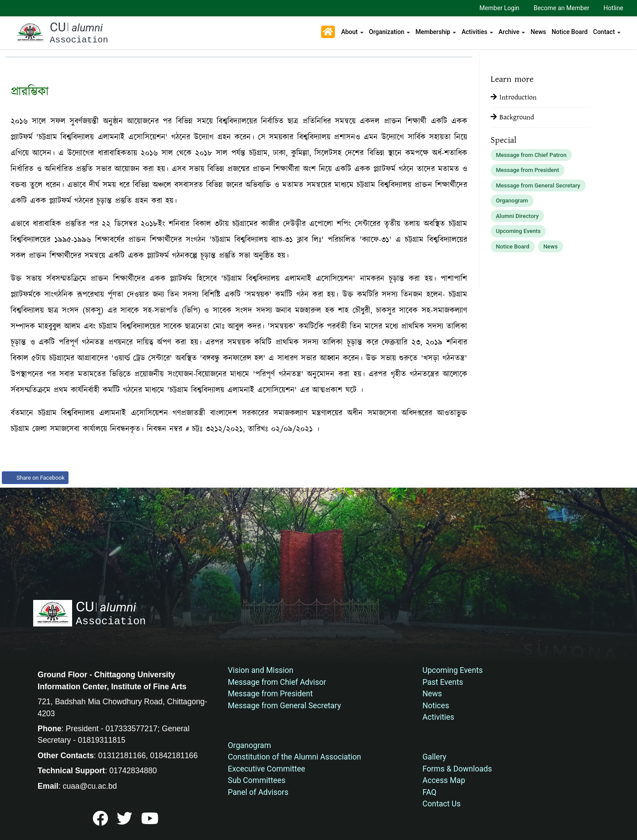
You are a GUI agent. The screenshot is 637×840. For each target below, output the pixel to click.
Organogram (512, 200)
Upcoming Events (518, 231)
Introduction (514, 97)
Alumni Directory (517, 216)
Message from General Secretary (538, 185)
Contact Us (441, 804)
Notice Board (570, 32)
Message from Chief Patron (531, 155)
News (539, 32)
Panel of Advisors (258, 792)
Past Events (443, 682)
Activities (474, 32)
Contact (604, 32)
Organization (387, 32)
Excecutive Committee (267, 769)
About (349, 32)
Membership (433, 32)
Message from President (528, 170)
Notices (436, 706)
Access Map (444, 780)
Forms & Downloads (457, 769)
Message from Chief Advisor (277, 682)
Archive (509, 32)
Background (512, 117)
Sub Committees (257, 780)
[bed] (100, 822)
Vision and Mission (261, 670)
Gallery (434, 757)
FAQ (430, 792)
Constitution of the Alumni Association (294, 757)
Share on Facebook (35, 478)
